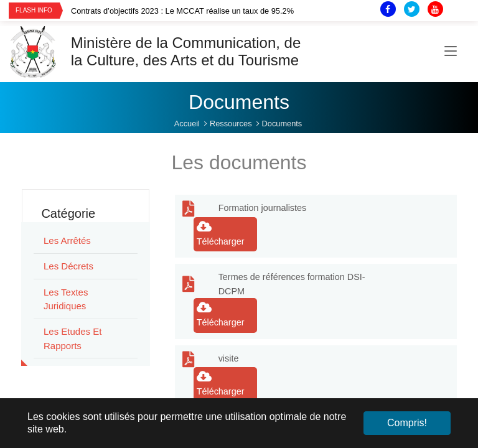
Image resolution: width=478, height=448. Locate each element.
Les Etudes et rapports (73, 338)
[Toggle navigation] (451, 52)
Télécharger (221, 233)
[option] (209, 11)
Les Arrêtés (67, 240)
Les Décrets (68, 266)
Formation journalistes (263, 208)
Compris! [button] (407, 423)
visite (229, 358)
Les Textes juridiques (66, 299)
